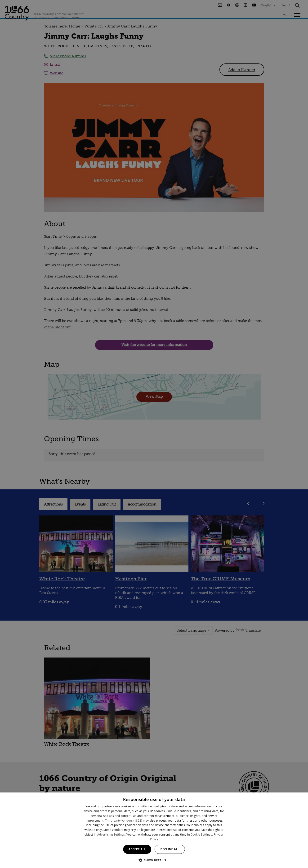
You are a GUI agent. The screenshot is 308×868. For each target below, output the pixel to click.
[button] (154, 860)
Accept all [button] (137, 849)
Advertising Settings (111, 834)
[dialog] (154, 830)
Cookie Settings (201, 834)
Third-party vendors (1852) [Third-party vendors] (124, 821)
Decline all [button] (170, 849)
